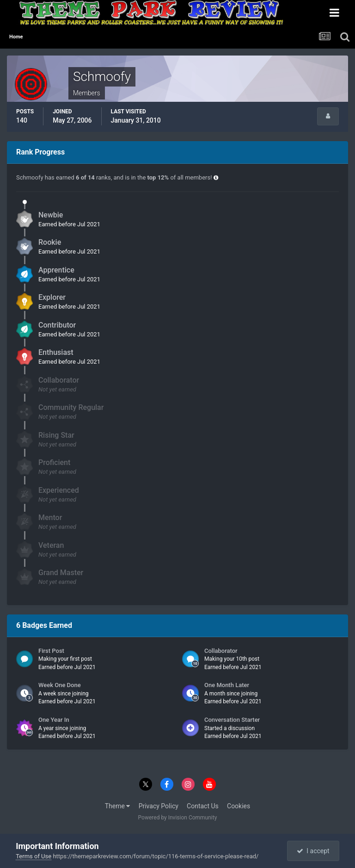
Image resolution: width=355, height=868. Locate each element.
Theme (118, 806)
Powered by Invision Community (178, 818)
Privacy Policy (159, 806)
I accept (313, 851)
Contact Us (203, 806)
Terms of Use (34, 856)
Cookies (239, 806)
